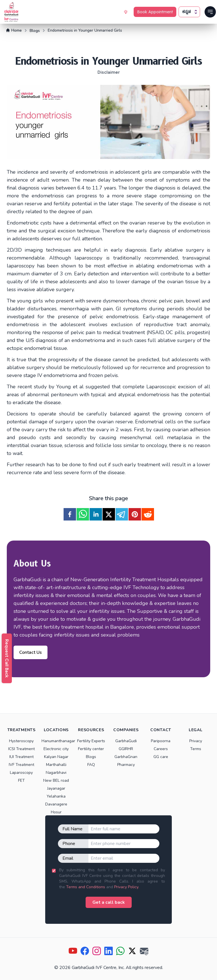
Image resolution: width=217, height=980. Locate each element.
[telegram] (122, 514)
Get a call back (109, 902)
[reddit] (148, 514)
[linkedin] (96, 514)
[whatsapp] (83, 514)
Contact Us (31, 652)
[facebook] (70, 514)
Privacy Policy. (127, 887)
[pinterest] (135, 514)
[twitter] (109, 514)
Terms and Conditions (86, 887)
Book (155, 12)
